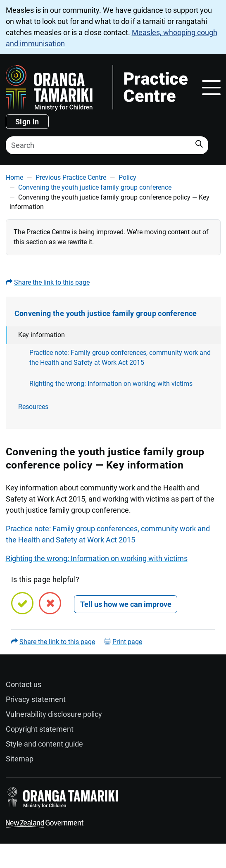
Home (14, 177)
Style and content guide (44, 744)
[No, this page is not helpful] (50, 603)
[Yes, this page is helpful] (22, 603)
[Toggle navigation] (211, 88)
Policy (127, 177)
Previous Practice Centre (71, 177)
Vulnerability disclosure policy (54, 714)
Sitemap (20, 759)
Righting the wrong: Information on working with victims (111, 384)
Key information (42, 335)
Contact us (24, 684)
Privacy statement (36, 699)
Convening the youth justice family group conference (95, 187)
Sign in (27, 122)
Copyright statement (40, 729)
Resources (33, 407)
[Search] (107, 145)
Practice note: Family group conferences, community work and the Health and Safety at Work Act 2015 (120, 358)
